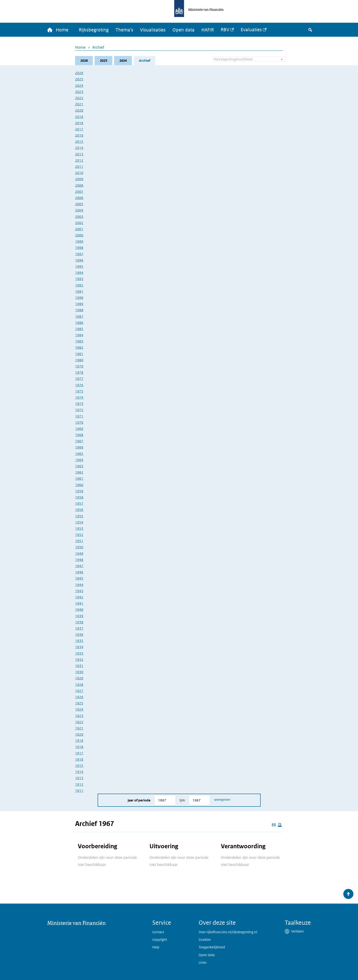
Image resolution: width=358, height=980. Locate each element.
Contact (158, 932)
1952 (79, 535)
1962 (79, 472)
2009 (79, 179)
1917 (79, 753)
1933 (79, 653)
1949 (79, 553)
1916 (79, 759)
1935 (79, 641)
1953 (79, 528)
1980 (79, 360)
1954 (79, 522)
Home (80, 47)
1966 (79, 447)
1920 (79, 734)
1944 (79, 585)
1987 (79, 316)
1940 (79, 609)
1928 (79, 685)
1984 (79, 335)
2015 (79, 141)
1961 (79, 478)
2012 (79, 160)
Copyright (160, 939)
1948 (79, 560)
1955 (79, 516)
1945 (79, 578)
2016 (79, 135)
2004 (79, 210)
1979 (79, 366)
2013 (79, 154)
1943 (79, 591)
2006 (79, 198)
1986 (79, 323)
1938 (79, 622)
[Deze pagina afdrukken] (280, 825)
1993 (79, 279)
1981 (79, 354)
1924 (79, 709)
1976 (79, 385)
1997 (79, 254)
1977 (79, 379)
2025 (104, 60)
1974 (79, 397)
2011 (79, 167)
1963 (79, 466)
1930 (79, 672)
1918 (79, 747)
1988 (79, 310)
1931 (79, 666)
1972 (79, 410)
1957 (79, 503)
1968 (79, 435)
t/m (182, 800)
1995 (79, 266)
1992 (79, 285)
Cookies (205, 939)
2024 (123, 60)
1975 (79, 391)
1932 (79, 659)
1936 (79, 634)
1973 (79, 404)
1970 (79, 422)
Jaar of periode (139, 800)
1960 (79, 485)
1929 (79, 678)
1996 (79, 260)
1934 (79, 647)
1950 (79, 547)
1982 (79, 347)
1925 (79, 703)
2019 (79, 117)
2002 (79, 223)
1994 (79, 273)
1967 (79, 441)
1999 (79, 241)
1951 (79, 541)
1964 (79, 460)
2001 (79, 229)
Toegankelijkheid (212, 947)
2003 (79, 217)
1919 (79, 741)
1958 (79, 497)
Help (156, 947)
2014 (79, 148)
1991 (79, 291)
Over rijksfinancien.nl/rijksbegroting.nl (228, 932)
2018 (79, 123)
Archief (98, 47)
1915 (79, 766)
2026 (84, 60)
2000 (79, 235)
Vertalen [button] (297, 931)
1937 (79, 628)
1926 (79, 697)
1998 (79, 248)
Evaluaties (251, 30)
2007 (79, 192)
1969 (79, 429)
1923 (79, 716)
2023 (79, 92)
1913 (79, 778)
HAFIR (208, 30)
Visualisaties (153, 30)
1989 (79, 304)
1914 (79, 772)
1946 (79, 572)
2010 (79, 173)
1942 (79, 597)
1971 (79, 416)
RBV (225, 30)
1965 (79, 454)
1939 (79, 616)
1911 (79, 791)
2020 (79, 110)
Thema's (124, 30)
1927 (79, 691)
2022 (79, 98)
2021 (79, 104)
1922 (79, 722)
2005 (79, 204)
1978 (79, 372)
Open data (183, 30)
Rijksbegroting (94, 30)
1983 (79, 341)
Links (203, 962)
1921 (79, 728)
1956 (79, 510)
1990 (79, 298)
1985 (79, 329)
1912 (79, 784)
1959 (79, 491)
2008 (79, 185)
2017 (79, 129)
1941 (79, 603)
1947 (79, 566)
